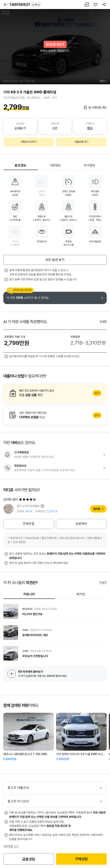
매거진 (81, 594)
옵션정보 (20, 165)
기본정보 (55, 165)
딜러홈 (97, 509)
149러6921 (25, 5)
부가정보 (90, 165)
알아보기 (55, 393)
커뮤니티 (29, 594)
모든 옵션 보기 (55, 260)
